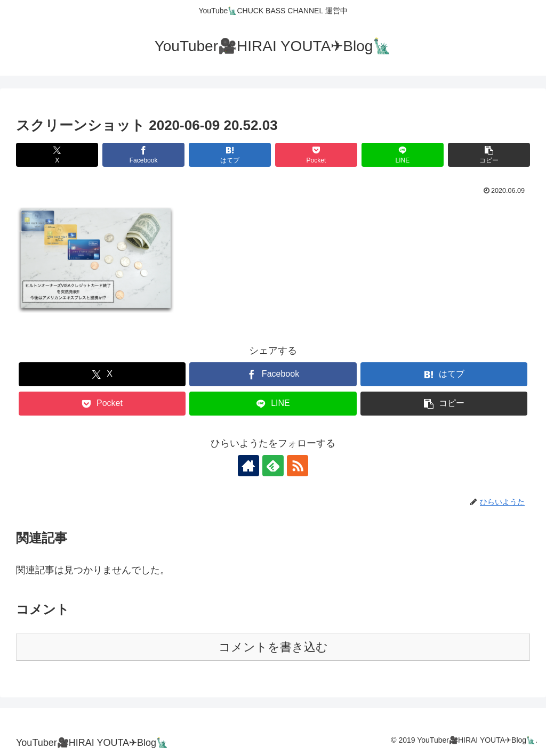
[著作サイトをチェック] (248, 466)
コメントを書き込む (273, 647)
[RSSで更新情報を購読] (298, 466)
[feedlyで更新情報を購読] (273, 466)
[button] (489, 155)
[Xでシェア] (57, 155)
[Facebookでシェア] (143, 155)
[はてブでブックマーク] (230, 155)
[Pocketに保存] (316, 155)
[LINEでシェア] (403, 155)
